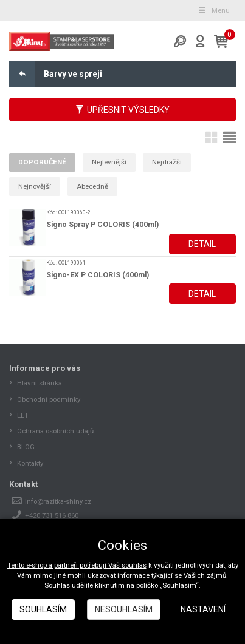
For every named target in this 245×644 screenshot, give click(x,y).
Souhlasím (43, 609)
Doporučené (42, 162)
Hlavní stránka (40, 383)
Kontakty (30, 463)
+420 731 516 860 (52, 515)
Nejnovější (35, 186)
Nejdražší (167, 162)
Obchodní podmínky (49, 399)
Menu (213, 10)
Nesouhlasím (124, 609)
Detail (202, 244)
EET (23, 415)
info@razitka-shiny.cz (58, 501)
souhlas (134, 565)
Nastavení (203, 609)
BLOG (26, 447)
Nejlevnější (109, 162)
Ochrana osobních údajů (55, 431)
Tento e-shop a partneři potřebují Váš (64, 565)
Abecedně (92, 186)
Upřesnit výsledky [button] (122, 110)
